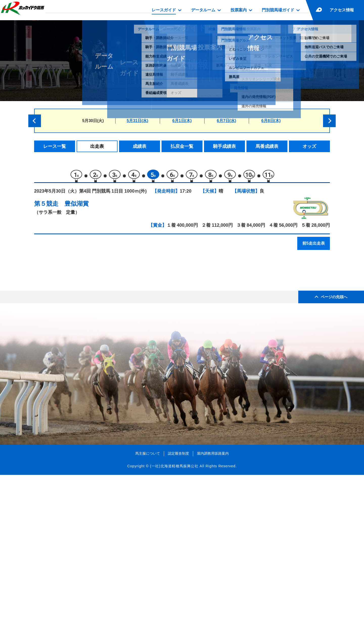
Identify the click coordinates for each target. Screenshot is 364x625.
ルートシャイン (83, 283)
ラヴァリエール (83, 304)
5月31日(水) (137, 121)
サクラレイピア (83, 337)
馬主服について (148, 603)
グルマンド (79, 326)
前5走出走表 (314, 246)
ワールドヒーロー (85, 379)
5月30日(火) (93, 121)
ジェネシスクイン (85, 401)
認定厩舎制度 (178, 603)
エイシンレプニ (83, 294)
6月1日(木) (182, 121)
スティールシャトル (88, 315)
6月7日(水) (226, 121)
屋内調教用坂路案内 (213, 603)
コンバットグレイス (88, 358)
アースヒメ (79, 390)
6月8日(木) (271, 121)
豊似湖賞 (77, 206)
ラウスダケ (79, 369)
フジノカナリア (83, 347)
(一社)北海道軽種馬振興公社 (174, 616)
